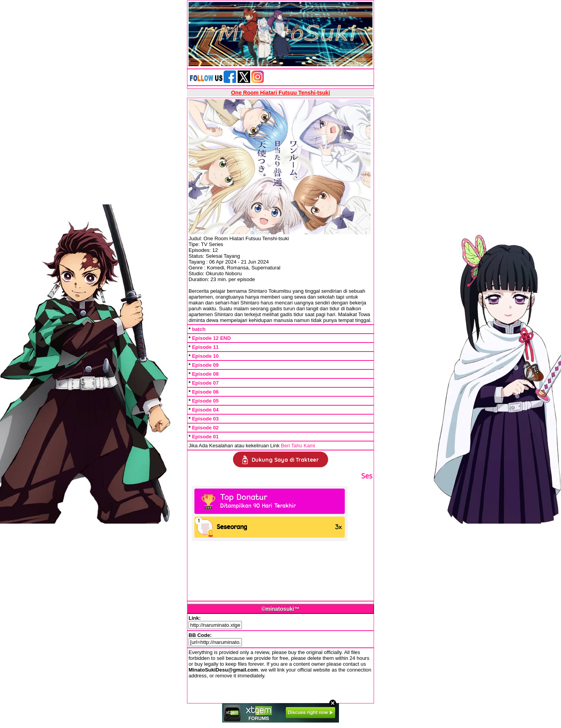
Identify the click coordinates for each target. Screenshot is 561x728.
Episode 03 (206, 419)
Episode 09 (206, 365)
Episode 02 (206, 428)
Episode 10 (206, 356)
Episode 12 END (212, 338)
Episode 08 (206, 374)
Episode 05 (206, 401)
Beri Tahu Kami (298, 446)
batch (199, 329)
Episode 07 (206, 383)
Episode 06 (206, 392)
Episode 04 (206, 410)
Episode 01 (206, 437)
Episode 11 (206, 347)
